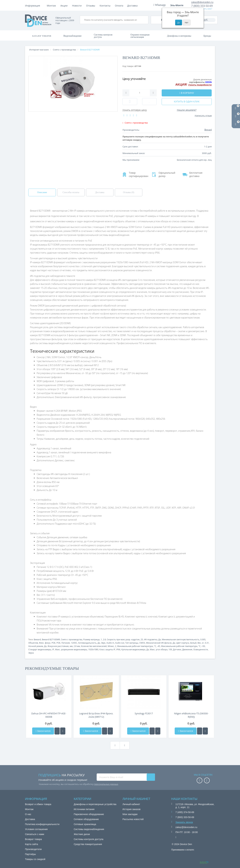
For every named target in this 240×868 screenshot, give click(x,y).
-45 (159, 646)
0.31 (207, 643)
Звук (103, 643)
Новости (104, 6)
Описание (42, 192)
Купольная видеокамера (133, 650)
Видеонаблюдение (72, 36)
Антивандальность (87, 643)
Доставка (78, 6)
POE (53, 643)
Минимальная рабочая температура (135, 646)
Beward (37, 640)
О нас (28, 814)
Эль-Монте (178, 5)
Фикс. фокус (45, 643)
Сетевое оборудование (86, 819)
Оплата (64, 6)
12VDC (74, 643)
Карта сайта (31, 844)
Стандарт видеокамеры (40, 650)
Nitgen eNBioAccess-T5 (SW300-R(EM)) (191, 715)
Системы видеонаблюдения (89, 829)
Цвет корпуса (183, 643)
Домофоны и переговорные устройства (95, 804)
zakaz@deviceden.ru (202, 2)
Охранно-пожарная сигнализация (140, 36)
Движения (187, 650)
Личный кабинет (131, 804)
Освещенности (201, 650)
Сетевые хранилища (85, 824)
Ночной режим (36, 646)
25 (142, 640)
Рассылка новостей (133, 819)
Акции (92, 6)
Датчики (177, 650)
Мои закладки (130, 814)
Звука (31, 653)
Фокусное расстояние (58, 646)
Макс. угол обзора (159, 650)
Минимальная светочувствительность (181, 640)
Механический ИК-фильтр (159, 643)
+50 (203, 646)
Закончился (43, 731)
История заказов (131, 809)
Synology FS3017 (144, 713)
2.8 (104, 640)
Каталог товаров (42, 36)
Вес (199, 643)
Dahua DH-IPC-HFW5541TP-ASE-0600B (49, 715)
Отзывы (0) (129, 192)
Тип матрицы (132, 643)
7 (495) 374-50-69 (185, 812)
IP (53, 650)
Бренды (207, 36)
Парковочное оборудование (89, 814)
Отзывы (118, 6)
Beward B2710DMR (51, 640)
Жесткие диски (82, 834)
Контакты (133, 6)
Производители (33, 849)
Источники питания (84, 809)
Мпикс (111, 646)
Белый (193, 643)
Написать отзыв (203, 116)
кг (203, 643)
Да (160, 640)
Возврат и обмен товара (38, 804)
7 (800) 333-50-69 (202, 6)
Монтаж (51, 6)
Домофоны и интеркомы (179, 36)
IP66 (118, 650)
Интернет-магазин (39, 50)
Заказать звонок (184, 822)
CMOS (142, 643)
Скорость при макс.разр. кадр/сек (123, 640)
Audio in (110, 643)
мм (71, 646)
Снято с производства (72, 640)
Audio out (120, 643)
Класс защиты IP (107, 650)
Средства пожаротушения (88, 844)
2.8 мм (77, 646)
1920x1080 (93, 650)
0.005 (203, 640)
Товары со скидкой (35, 859)
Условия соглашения (36, 829)
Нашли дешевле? (187, 110)
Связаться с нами (35, 834)
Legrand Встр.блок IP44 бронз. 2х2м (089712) (96, 715)
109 (170, 650)
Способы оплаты (71, 192)
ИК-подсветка (151, 640)
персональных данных (106, 784)
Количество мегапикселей (94, 646)
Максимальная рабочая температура (179, 646)
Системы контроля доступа (103, 36)
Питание (66, 643)
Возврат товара (33, 839)
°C (155, 646)
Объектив (33, 643)
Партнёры (30, 854)
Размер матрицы (92, 640)
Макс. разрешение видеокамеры (71, 650)
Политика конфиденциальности (42, 824)
